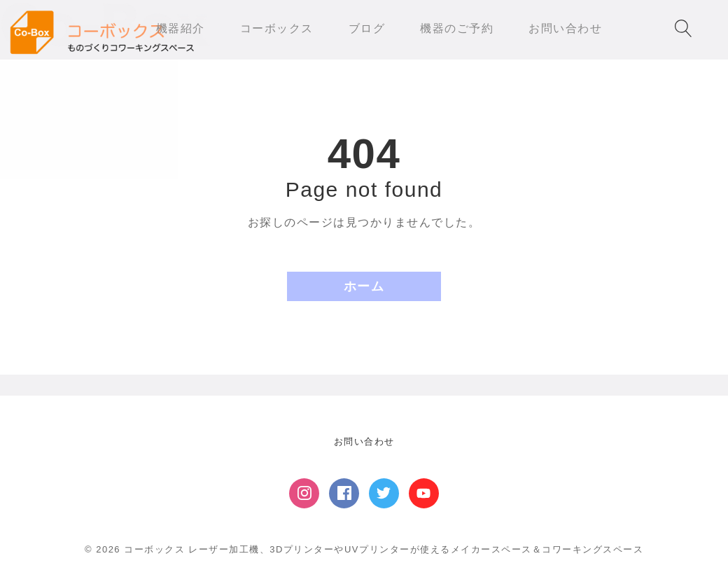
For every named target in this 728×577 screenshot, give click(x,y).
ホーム (364, 286)
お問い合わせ (364, 442)
